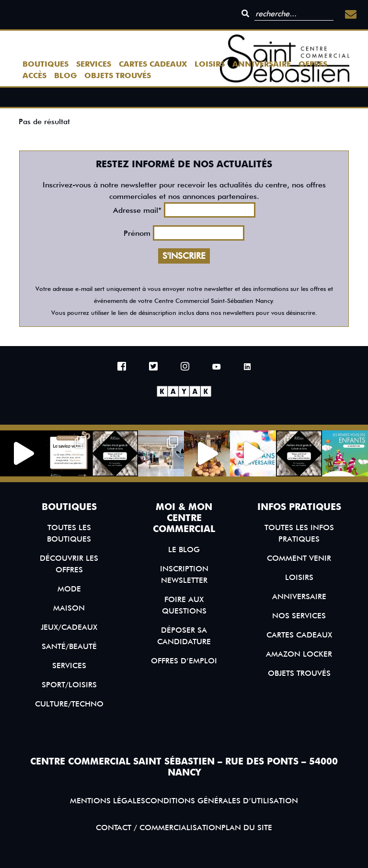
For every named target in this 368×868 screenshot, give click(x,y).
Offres (313, 64)
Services (94, 64)
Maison (69, 608)
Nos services (299, 616)
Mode (69, 589)
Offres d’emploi (184, 661)
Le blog (184, 550)
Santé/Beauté (69, 646)
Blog (65, 75)
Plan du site (247, 827)
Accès (34, 75)
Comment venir (299, 558)
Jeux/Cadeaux (69, 627)
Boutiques (46, 64)
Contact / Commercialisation (159, 827)
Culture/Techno (69, 704)
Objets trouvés (118, 75)
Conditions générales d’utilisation (222, 801)
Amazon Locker (299, 654)
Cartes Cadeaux (153, 64)
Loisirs (210, 64)
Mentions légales (108, 801)
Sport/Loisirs (69, 685)
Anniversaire (262, 64)
